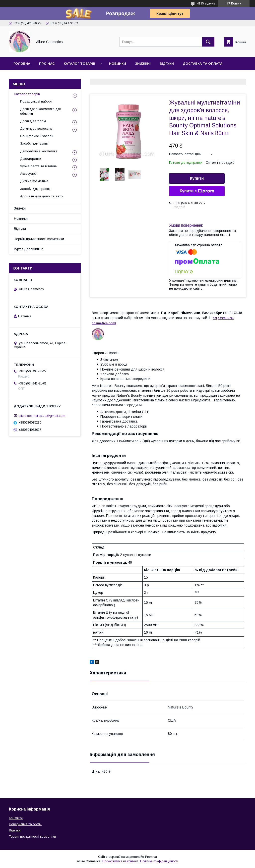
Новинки (118, 64)
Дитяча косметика (34, 181)
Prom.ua (151, 857)
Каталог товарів (79, 64)
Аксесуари (28, 174)
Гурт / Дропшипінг (28, 249)
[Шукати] (208, 42)
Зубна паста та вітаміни (39, 166)
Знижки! (143, 64)
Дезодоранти (31, 159)
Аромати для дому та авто (41, 196)
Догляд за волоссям (36, 129)
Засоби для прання (35, 189)
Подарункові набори (36, 101)
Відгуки (167, 64)
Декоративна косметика (39, 151)
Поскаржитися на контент (120, 861)
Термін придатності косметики (39, 239)
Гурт (45, 77)
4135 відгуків (206, 3)
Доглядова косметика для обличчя (41, 111)
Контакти (23, 77)
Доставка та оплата (203, 64)
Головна (22, 64)
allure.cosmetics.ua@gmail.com (42, 415)
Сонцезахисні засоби (37, 136)
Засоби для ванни (34, 143)
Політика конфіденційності (159, 861)
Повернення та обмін (25, 824)
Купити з (197, 191)
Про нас (47, 64)
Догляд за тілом (33, 121)
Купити (197, 178)
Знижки (20, 208)
